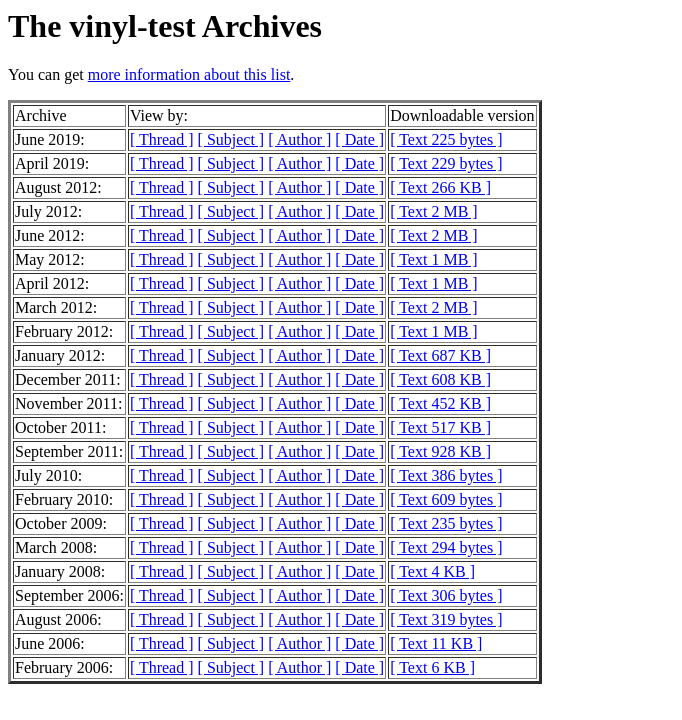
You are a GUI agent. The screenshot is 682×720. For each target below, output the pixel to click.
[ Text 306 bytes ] (446, 595)
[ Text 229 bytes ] (446, 163)
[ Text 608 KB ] (440, 379)
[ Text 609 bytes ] (446, 499)
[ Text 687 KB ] (440, 355)
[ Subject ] (231, 139)
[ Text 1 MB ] (433, 259)
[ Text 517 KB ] (440, 427)
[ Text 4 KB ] (432, 571)
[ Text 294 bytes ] (446, 547)
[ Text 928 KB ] (440, 451)
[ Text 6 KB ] (432, 667)
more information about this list (189, 74)
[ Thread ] (162, 139)
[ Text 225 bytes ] (446, 139)
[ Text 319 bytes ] (446, 619)
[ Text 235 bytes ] (446, 523)
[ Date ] (359, 139)
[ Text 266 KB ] (440, 187)
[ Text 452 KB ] (440, 403)
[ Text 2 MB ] (433, 211)
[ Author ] (299, 139)
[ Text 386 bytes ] (446, 475)
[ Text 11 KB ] (436, 643)
